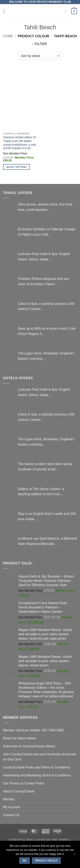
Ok (24, 861)
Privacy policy (46, 861)
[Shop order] (40, 56)
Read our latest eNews (20, 738)
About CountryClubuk (19, 791)
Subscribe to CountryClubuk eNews (29, 746)
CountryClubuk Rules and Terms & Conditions (37, 767)
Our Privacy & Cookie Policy (24, 783)
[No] (74, 856)
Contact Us (11, 815)
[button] (6, 11)
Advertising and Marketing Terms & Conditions (37, 775)
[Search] (67, 11)
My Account (12, 807)
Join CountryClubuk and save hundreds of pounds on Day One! (40, 757)
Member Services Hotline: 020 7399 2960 (33, 730)
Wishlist (9, 799)
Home (8, 36)
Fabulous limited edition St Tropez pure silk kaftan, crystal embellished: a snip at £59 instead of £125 (19, 143)
